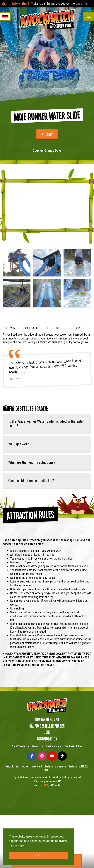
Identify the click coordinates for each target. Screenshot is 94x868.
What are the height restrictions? (32, 462)
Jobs (47, 732)
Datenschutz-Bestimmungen (47, 746)
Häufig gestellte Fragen (47, 726)
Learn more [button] (17, 846)
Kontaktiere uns (47, 719)
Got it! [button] (38, 855)
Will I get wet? (19, 444)
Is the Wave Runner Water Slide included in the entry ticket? (46, 424)
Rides (47, 134)
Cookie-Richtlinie (74, 746)
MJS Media (55, 785)
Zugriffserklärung (20, 746)
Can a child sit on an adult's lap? (31, 481)
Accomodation (47, 739)
